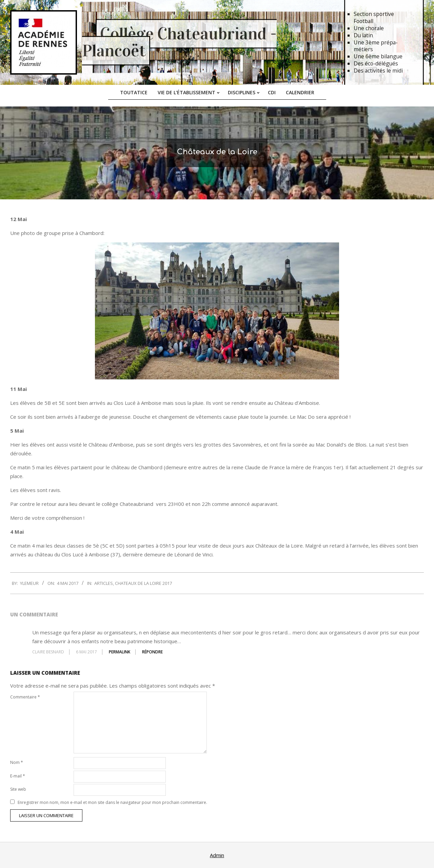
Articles (104, 583)
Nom (17, 762)
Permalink (120, 652)
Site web (18, 789)
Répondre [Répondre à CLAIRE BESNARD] (152, 652)
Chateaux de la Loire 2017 (143, 583)
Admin (217, 855)
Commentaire (25, 697)
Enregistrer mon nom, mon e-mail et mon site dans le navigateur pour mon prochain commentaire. (112, 802)
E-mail (18, 776)
